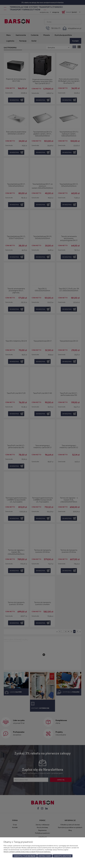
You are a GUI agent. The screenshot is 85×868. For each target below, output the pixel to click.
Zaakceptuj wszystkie (63, 856)
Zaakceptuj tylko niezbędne (25, 856)
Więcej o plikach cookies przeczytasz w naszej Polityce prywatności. (27, 852)
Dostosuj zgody (45, 856)
